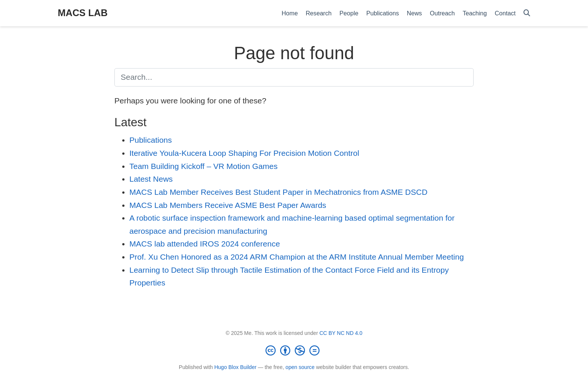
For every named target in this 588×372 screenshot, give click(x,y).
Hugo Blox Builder (235, 367)
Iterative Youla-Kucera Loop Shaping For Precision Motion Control (244, 153)
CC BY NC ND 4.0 (341, 333)
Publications (151, 140)
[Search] (527, 13)
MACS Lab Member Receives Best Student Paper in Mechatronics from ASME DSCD (278, 192)
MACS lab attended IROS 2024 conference (205, 244)
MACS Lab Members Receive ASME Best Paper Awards (228, 205)
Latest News (151, 179)
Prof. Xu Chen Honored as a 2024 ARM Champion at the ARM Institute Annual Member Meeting (297, 257)
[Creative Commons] (294, 350)
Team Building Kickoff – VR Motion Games (203, 166)
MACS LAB (83, 13)
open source (300, 367)
